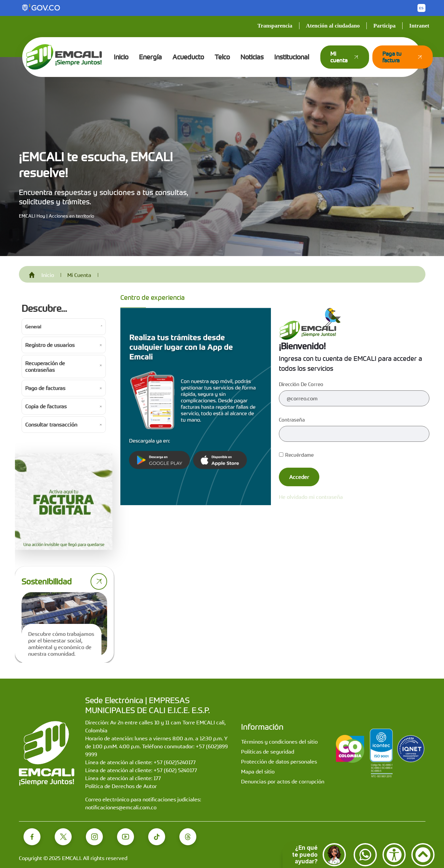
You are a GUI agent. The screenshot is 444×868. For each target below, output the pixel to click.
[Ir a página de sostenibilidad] (99, 581)
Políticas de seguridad (268, 752)
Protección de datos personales (279, 762)
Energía (150, 57)
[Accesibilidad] (394, 855)
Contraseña (292, 420)
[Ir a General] (64, 327)
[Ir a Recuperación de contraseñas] (64, 367)
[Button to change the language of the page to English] (421, 8)
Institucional (292, 57)
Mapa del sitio (258, 771)
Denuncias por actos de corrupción (283, 781)
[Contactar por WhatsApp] (365, 855)
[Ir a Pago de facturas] (64, 388)
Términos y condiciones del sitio (279, 742)
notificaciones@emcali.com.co (121, 807)
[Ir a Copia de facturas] (64, 406)
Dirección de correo (301, 384)
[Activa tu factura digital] (64, 502)
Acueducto (188, 57)
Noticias (252, 57)
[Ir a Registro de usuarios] (64, 345)
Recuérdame (296, 455)
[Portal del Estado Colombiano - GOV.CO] (41, 8)
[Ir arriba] (423, 855)
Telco (222, 57)
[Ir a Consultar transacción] (64, 425)
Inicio (121, 57)
